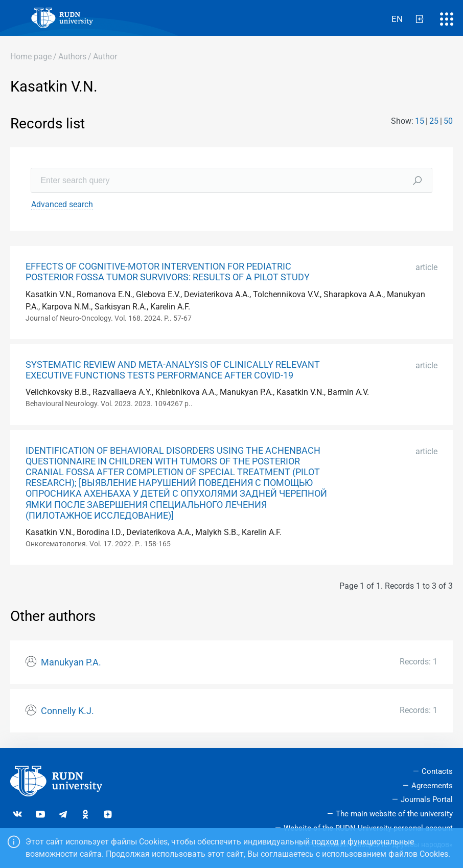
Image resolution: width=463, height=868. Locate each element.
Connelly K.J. (67, 711)
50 (448, 121)
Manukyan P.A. (71, 662)
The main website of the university (394, 814)
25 (434, 121)
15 (420, 121)
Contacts (437, 771)
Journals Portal (427, 799)
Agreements (432, 786)
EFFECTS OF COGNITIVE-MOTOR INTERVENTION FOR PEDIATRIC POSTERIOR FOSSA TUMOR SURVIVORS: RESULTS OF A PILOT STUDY (168, 272)
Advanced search (62, 204)
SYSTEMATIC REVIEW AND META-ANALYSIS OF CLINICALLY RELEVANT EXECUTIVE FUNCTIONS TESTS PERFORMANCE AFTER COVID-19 (173, 370)
